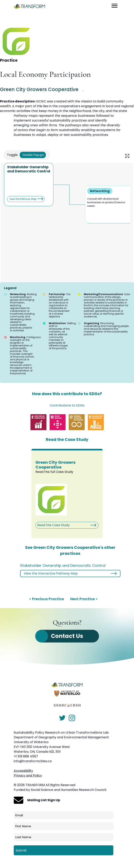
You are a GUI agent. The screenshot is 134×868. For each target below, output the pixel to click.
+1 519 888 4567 (26, 756)
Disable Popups (33, 155)
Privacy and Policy (28, 775)
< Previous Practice (46, 599)
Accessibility (23, 771)
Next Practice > (84, 599)
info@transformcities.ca (33, 761)
